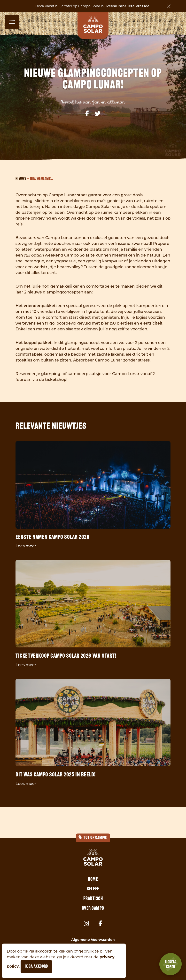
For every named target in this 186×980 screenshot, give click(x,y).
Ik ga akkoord (36, 967)
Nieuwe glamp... (41, 179)
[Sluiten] (169, 6)
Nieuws (21, 179)
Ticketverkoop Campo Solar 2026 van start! (66, 656)
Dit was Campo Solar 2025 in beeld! (55, 775)
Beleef (93, 889)
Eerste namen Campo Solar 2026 (52, 537)
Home (93, 879)
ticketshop (56, 380)
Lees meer (26, 546)
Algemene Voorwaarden (93, 940)
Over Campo (93, 909)
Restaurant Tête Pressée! (128, 6)
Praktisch (93, 899)
